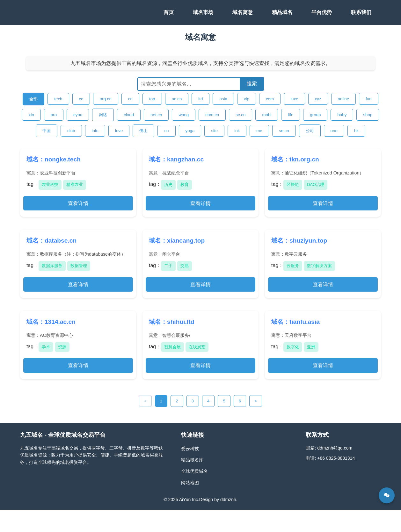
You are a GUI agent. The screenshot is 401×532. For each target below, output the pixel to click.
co (166, 131)
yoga (190, 131)
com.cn (212, 115)
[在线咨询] (387, 495)
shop (368, 115)
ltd (200, 99)
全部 (33, 99)
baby (342, 115)
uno (334, 131)
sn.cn (284, 131)
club (71, 131)
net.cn (156, 115)
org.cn (106, 99)
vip (247, 99)
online (344, 99)
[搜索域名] (188, 84)
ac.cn (177, 99)
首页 (169, 12)
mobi (267, 115)
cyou (78, 115)
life (291, 115)
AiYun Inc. (189, 500)
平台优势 (322, 12)
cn (130, 99)
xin (31, 115)
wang (184, 115)
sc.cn (241, 115)
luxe (294, 99)
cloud (129, 115)
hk (356, 131)
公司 (310, 131)
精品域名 (282, 12)
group (315, 115)
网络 (103, 115)
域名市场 (203, 12)
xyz (318, 99)
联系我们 (361, 12)
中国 (47, 131)
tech (58, 99)
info (95, 131)
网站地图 (190, 483)
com (270, 99)
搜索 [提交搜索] (252, 84)
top (152, 99)
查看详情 (78, 203)
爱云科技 (190, 449)
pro (54, 115)
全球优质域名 (194, 471)
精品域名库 (192, 460)
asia (223, 99)
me (259, 131)
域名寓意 (243, 12)
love (119, 131)
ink (237, 131)
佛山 (143, 131)
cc (81, 99)
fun (369, 99)
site (214, 131)
